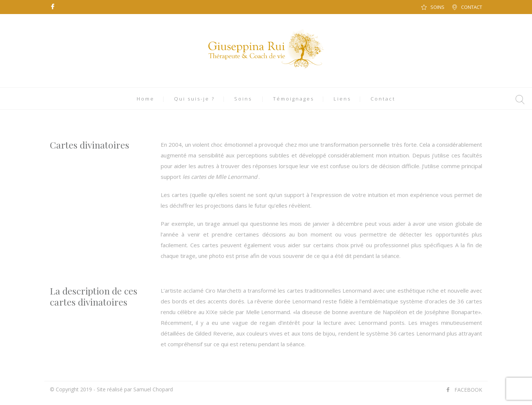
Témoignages (294, 99)
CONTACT (472, 7)
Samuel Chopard (153, 389)
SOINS (437, 7)
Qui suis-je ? (194, 99)
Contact (383, 99)
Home (146, 99)
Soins (243, 99)
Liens (342, 99)
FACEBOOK (468, 390)
